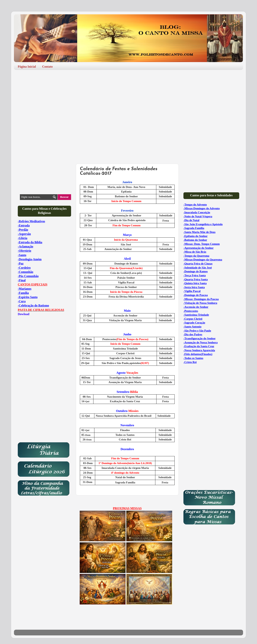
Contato (47, 67)
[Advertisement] (128, 102)
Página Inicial (27, 67)
